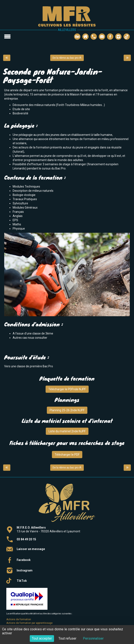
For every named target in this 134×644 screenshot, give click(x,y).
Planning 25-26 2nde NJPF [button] (67, 410)
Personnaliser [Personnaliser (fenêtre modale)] (93, 638)
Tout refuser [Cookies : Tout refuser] (67, 638)
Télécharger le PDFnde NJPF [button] (67, 389)
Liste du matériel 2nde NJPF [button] (67, 431)
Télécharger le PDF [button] (67, 455)
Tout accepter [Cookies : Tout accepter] (42, 638)
